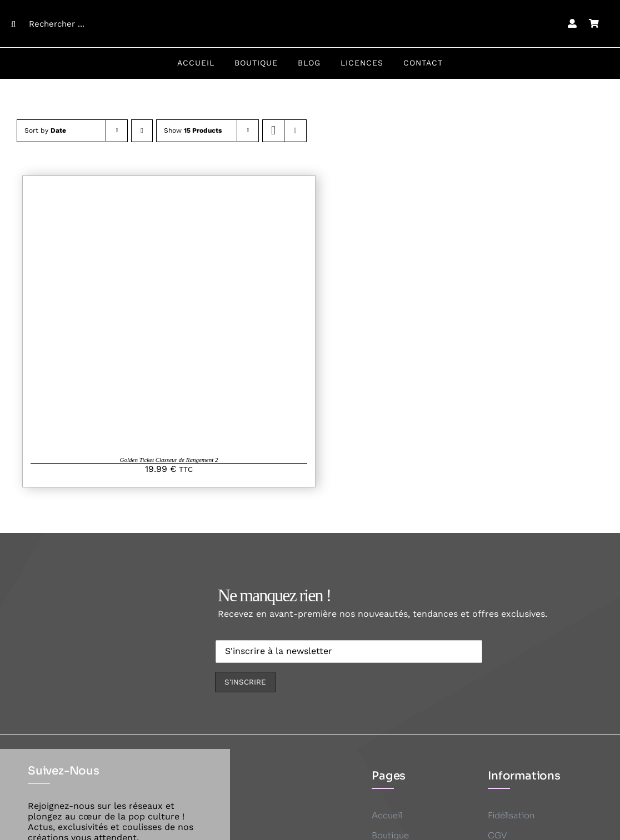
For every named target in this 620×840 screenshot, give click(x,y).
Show (193, 130)
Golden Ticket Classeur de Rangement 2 (169, 460)
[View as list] (295, 131)
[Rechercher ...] (78, 24)
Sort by (45, 130)
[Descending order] (142, 131)
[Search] (13, 24)
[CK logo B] (310, 7)
